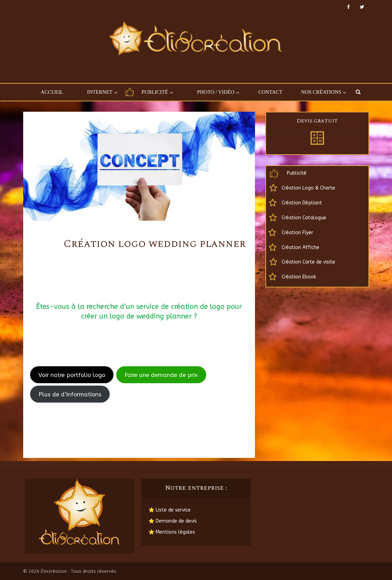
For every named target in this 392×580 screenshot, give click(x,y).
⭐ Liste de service (170, 510)
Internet (100, 92)
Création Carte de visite (308, 262)
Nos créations (321, 92)
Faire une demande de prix (161, 375)
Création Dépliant (302, 203)
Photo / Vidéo (216, 92)
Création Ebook (299, 277)
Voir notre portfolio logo (72, 375)
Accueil (52, 92)
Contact (270, 92)
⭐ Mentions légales (172, 532)
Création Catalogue (304, 218)
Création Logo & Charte (308, 188)
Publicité (155, 92)
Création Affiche (300, 247)
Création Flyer (297, 233)
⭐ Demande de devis (173, 521)
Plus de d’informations (70, 394)
